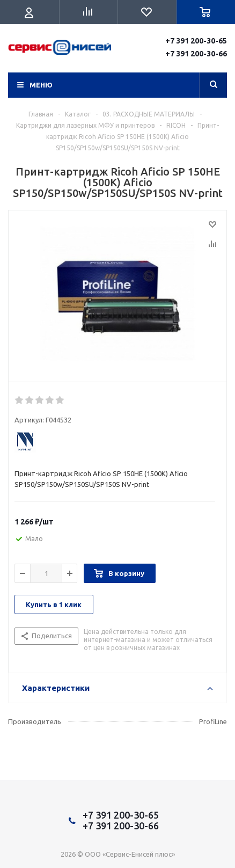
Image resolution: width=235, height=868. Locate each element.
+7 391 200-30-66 (196, 54)
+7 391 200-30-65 (196, 41)
